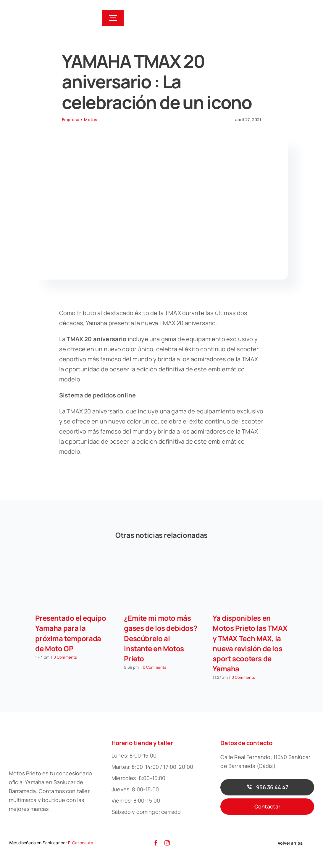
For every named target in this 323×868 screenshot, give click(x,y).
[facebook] (156, 843)
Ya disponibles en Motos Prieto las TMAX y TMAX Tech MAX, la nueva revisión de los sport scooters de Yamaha (250, 643)
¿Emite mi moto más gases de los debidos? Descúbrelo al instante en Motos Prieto (160, 638)
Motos (91, 119)
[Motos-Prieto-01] (34, 9)
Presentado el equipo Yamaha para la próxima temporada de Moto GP (71, 633)
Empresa (71, 119)
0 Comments (65, 657)
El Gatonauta (81, 843)
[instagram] (167, 843)
